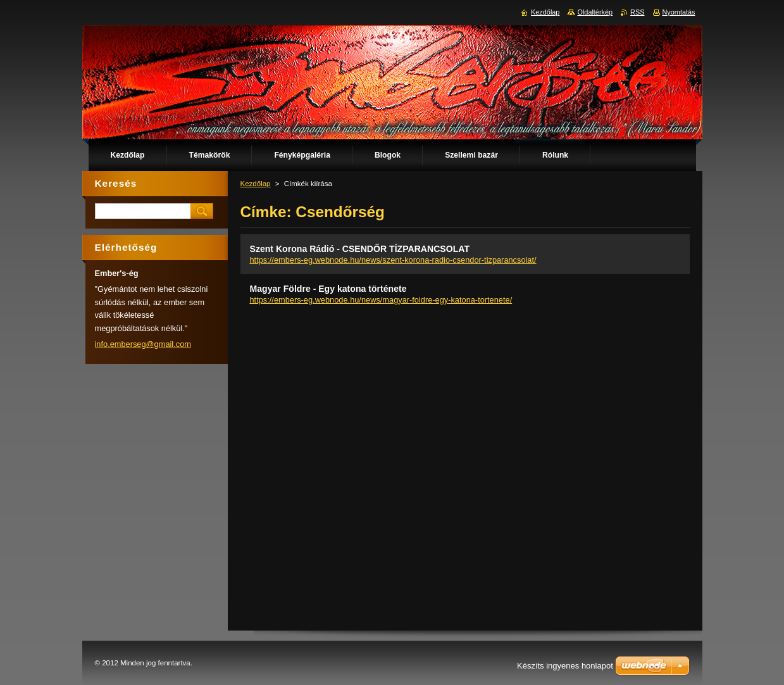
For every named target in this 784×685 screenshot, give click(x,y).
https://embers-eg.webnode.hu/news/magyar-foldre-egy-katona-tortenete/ (381, 300)
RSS (637, 12)
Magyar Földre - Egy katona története (328, 289)
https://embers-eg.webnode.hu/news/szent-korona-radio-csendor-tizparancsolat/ (393, 260)
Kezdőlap (256, 184)
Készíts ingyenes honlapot (565, 666)
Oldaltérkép (595, 12)
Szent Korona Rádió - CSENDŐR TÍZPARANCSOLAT (360, 249)
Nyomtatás (679, 12)
